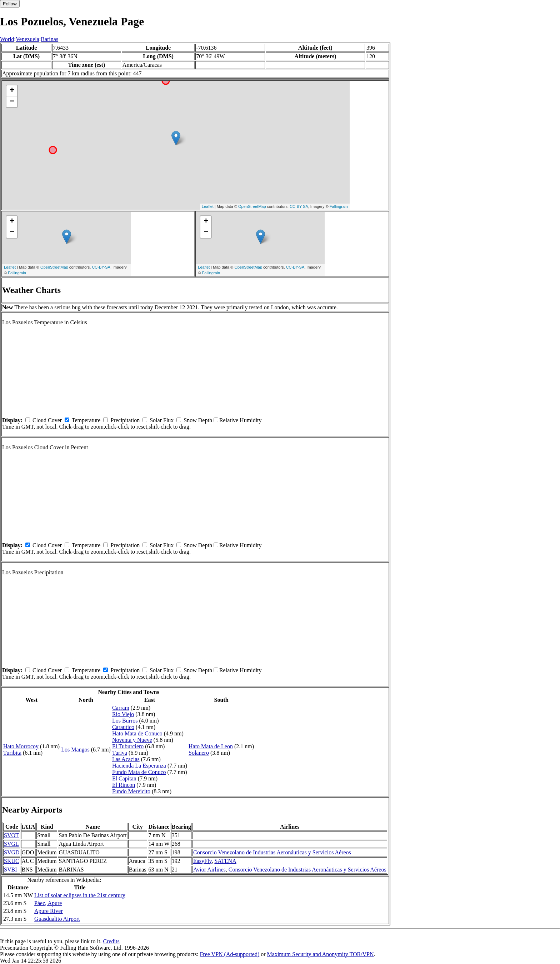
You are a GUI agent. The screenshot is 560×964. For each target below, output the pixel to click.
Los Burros (125, 721)
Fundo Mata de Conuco (139, 772)
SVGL (11, 844)
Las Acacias (126, 759)
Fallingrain (339, 206)
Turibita (12, 753)
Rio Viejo (123, 714)
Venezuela (27, 39)
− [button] (12, 102)
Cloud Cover (47, 420)
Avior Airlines (209, 870)
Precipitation (125, 420)
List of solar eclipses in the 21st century (80, 895)
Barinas (49, 39)
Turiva (120, 753)
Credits (111, 941)
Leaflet (208, 206)
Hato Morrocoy (21, 746)
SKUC (12, 861)
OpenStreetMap (252, 206)
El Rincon (124, 785)
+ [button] (12, 91)
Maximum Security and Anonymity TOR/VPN (321, 954)
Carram (121, 708)
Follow (10, 4)
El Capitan (124, 778)
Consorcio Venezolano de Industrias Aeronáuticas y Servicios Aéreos (272, 852)
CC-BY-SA (299, 206)
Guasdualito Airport (57, 919)
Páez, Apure (48, 903)
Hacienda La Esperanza (139, 766)
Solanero (199, 753)
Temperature (86, 420)
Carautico (123, 727)
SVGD (12, 852)
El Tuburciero (128, 746)
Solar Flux (162, 420)
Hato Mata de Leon (211, 746)
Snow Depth (198, 420)
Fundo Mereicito (131, 791)
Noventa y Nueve (132, 740)
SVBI (10, 870)
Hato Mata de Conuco (137, 733)
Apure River (49, 911)
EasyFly (202, 861)
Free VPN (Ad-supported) (229, 954)
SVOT (11, 835)
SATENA (225, 861)
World (7, 39)
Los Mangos (75, 750)
